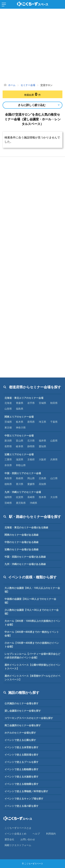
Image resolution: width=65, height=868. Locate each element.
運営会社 (9, 839)
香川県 (20, 484)
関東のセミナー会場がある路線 (21, 535)
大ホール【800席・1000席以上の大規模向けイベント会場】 (32, 623)
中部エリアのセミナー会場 (19, 436)
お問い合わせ (28, 839)
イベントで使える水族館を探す (21, 777)
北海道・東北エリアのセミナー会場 (24, 398)
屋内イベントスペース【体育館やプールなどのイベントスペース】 (32, 678)
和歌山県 (21, 465)
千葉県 (54, 422)
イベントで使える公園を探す (20, 740)
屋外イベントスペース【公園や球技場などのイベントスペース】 (32, 667)
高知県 (42, 484)
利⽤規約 (51, 834)
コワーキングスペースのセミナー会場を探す (29, 718)
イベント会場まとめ (15, 834)
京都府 (31, 459)
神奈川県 (21, 428)
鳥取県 (8, 478)
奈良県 (8, 465)
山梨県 (54, 441)
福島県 (20, 409)
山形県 (8, 409)
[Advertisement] (32, 47)
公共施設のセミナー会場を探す (21, 703)
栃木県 (20, 422)
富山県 (20, 441)
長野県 (8, 446)
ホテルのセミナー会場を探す (20, 733)
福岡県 (8, 497)
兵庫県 (54, 459)
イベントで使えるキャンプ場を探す (24, 799)
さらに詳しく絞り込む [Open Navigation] (32, 105)
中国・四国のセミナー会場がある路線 (25, 557)
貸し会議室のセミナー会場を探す (23, 711)
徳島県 (8, 484)
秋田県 (54, 403)
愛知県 (42, 446)
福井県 (42, 441)
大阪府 (42, 459)
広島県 (42, 478)
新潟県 (8, 441)
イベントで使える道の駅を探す (21, 806)
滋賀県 (20, 459)
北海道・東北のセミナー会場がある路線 (26, 527)
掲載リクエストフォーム (18, 845)
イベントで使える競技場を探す (21, 755)
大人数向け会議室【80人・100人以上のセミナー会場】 (32, 590)
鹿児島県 (21, 503)
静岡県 (31, 446)
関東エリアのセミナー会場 (19, 417)
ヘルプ (36, 834)
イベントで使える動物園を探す (21, 769)
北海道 (8, 403)
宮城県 (42, 403)
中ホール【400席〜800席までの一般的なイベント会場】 (32, 634)
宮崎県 (8, 503)
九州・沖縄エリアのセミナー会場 (23, 492)
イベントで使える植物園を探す (21, 784)
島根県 (20, 478)
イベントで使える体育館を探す (21, 747)
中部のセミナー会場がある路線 (21, 542)
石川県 (31, 441)
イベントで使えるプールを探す (21, 762)
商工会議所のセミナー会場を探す (23, 725)
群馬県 (31, 422)
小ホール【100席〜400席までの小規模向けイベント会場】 (32, 645)
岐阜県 (20, 446)
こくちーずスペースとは (18, 828)
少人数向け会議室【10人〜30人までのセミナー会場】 (32, 612)
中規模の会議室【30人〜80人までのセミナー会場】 (30, 601)
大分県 (54, 497)
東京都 (8, 428)
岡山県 (31, 478)
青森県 (20, 403)
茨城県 (8, 422)
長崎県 (31, 497)
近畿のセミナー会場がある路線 (21, 549)
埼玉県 (42, 422)
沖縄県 (33, 503)
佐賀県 (20, 497)
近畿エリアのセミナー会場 (19, 454)
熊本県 (42, 497)
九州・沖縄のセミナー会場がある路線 (25, 564)
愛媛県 (31, 484)
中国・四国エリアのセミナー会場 (23, 473)
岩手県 (31, 403)
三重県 (8, 459)
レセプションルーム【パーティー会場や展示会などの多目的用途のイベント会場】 (32, 656)
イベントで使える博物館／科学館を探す (26, 791)
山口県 (54, 478)
